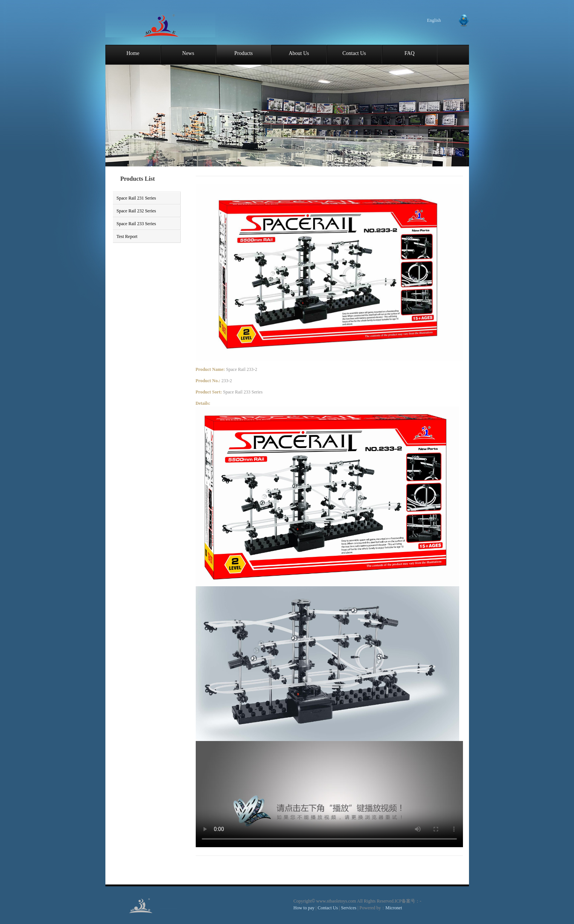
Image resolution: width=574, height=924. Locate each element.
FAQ (410, 53)
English (434, 20)
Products (244, 53)
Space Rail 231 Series (136, 198)
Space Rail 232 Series (136, 211)
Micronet (394, 908)
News (188, 53)
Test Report (127, 236)
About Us (299, 53)
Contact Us (354, 53)
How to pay (304, 908)
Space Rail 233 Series (136, 224)
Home (133, 53)
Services (349, 908)
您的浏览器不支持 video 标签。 (329, 794)
